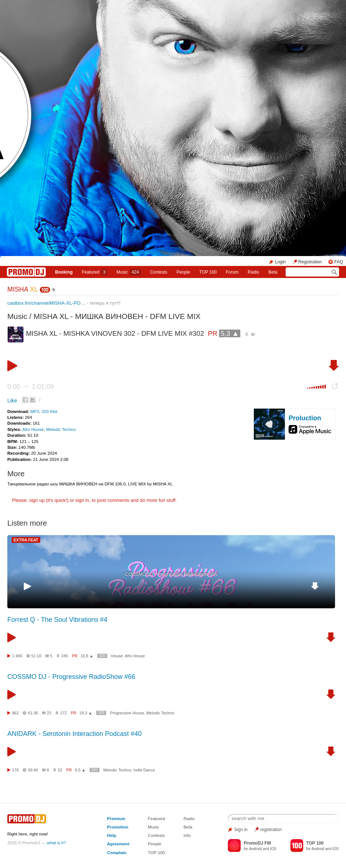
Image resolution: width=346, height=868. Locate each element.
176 (15, 770)
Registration (310, 262)
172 (63, 713)
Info (187, 835)
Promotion (118, 827)
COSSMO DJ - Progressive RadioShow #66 (171, 574)
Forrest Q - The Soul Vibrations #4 (57, 620)
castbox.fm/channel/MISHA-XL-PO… (46, 303)
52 (60, 770)
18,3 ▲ (86, 713)
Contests (156, 835)
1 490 (17, 656)
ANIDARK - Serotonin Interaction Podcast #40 (74, 734)
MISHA (22, 289)
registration (271, 830)
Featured (95, 272)
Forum (232, 272)
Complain (117, 852)
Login (280, 262)
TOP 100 (208, 272)
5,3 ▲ (230, 333)
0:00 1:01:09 (31, 387)
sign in (82, 500)
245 (64, 656)
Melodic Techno (61, 429)
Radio (253, 272)
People (183, 272)
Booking (64, 272)
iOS (273, 849)
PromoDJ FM (257, 843)
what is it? (56, 843)
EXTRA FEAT (26, 540)
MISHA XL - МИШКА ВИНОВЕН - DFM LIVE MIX (117, 316)
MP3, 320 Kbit (44, 411)
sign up (37, 500)
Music (128, 272)
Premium (116, 818)
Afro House (33, 429)
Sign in (241, 830)
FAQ (339, 262)
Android (255, 849)
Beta (273, 272)
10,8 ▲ (87, 656)
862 (15, 713)
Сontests (159, 272)
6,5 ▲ (80, 770)
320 (102, 656)
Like (12, 401)
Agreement (118, 844)
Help (112, 835)
